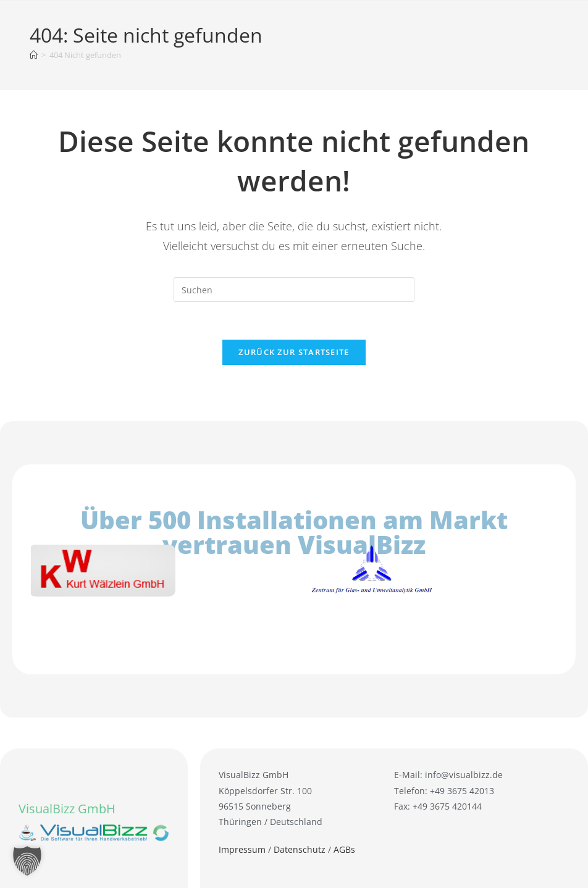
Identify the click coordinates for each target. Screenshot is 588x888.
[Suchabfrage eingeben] (294, 290)
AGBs (344, 849)
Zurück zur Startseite (294, 352)
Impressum (242, 849)
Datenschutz (300, 849)
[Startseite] (34, 55)
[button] (27, 861)
